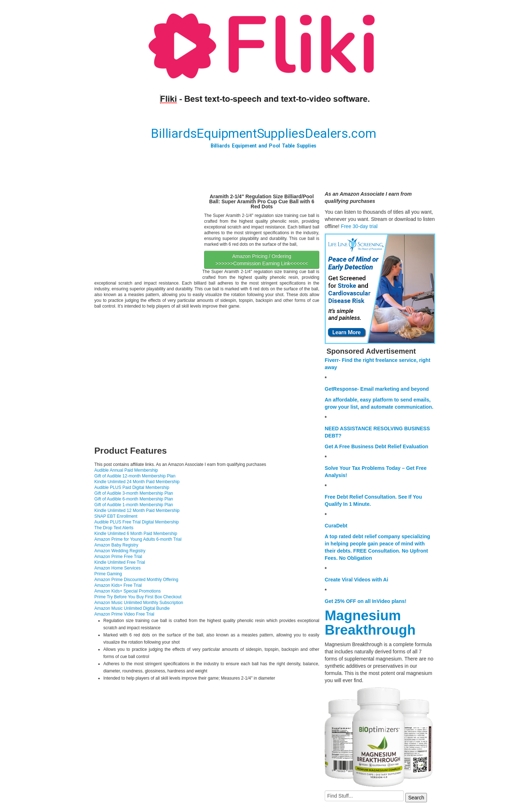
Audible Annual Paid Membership (126, 470)
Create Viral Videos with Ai (356, 580)
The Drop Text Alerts (114, 528)
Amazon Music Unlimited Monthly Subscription (139, 603)
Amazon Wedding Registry (120, 551)
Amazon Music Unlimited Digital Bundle (132, 608)
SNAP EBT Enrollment (116, 516)
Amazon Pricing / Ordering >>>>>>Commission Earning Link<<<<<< (262, 260)
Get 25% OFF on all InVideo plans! (366, 601)
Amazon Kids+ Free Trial (118, 585)
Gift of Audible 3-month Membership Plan (134, 493)
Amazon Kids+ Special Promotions (127, 591)
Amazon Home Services (118, 568)
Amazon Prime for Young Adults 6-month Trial (138, 539)
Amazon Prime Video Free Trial (124, 614)
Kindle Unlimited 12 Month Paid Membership (137, 511)
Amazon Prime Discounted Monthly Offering (136, 580)
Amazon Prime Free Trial (118, 557)
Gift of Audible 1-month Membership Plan (134, 505)
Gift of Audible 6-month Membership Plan (134, 499)
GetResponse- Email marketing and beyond (377, 389)
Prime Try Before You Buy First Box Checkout (138, 597)
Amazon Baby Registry (116, 545)
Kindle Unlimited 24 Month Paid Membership (137, 482)
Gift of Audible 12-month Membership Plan (135, 476)
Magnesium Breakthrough (370, 623)
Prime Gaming (108, 574)
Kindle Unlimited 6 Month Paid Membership (136, 534)
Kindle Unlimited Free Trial (120, 562)
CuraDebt (336, 526)
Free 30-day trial (359, 226)
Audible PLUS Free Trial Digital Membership (137, 522)
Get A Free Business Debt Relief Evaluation (377, 446)
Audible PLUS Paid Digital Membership (132, 487)
